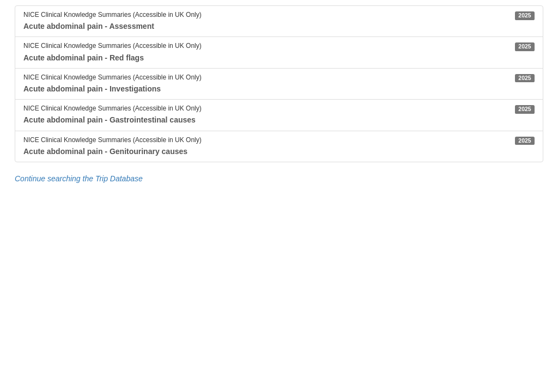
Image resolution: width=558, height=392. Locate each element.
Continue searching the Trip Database (79, 179)
